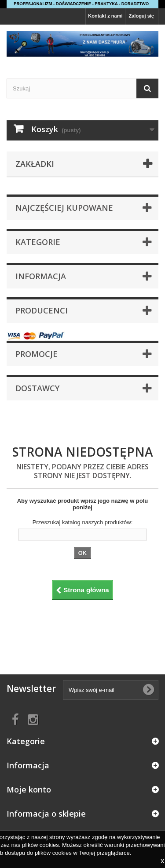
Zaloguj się (141, 16)
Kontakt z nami (105, 16)
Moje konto (29, 789)
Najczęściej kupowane (64, 208)
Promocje (37, 354)
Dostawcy (37, 388)
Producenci (42, 310)
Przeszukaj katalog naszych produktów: (83, 522)
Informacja (41, 276)
